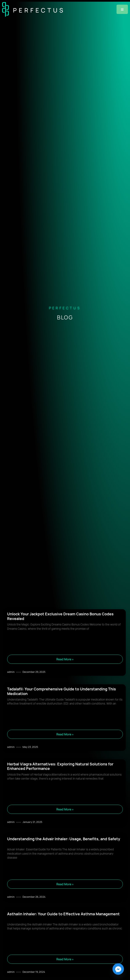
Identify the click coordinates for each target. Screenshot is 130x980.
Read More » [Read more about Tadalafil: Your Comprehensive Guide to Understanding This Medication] (65, 734)
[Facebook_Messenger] (118, 969)
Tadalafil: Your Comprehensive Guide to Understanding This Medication (62, 691)
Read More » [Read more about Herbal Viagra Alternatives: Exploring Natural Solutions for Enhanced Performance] (65, 809)
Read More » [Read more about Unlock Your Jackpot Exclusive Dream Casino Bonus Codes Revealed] (65, 659)
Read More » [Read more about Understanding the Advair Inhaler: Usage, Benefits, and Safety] (65, 884)
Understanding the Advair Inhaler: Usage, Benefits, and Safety (64, 839)
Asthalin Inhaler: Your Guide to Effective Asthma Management (63, 914)
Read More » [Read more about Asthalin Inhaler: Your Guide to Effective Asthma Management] (65, 959)
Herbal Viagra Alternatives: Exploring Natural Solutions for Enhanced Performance (60, 766)
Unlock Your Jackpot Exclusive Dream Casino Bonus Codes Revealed (60, 616)
